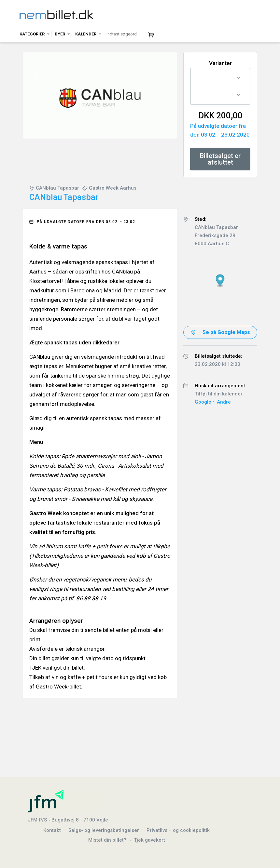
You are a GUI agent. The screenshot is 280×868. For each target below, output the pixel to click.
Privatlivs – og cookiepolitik (178, 830)
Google (203, 402)
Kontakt (52, 830)
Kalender (86, 34)
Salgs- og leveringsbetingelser (104, 830)
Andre (224, 402)
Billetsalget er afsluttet (220, 159)
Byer (60, 34)
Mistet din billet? (107, 840)
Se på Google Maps (226, 332)
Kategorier (32, 34)
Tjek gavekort (149, 840)
